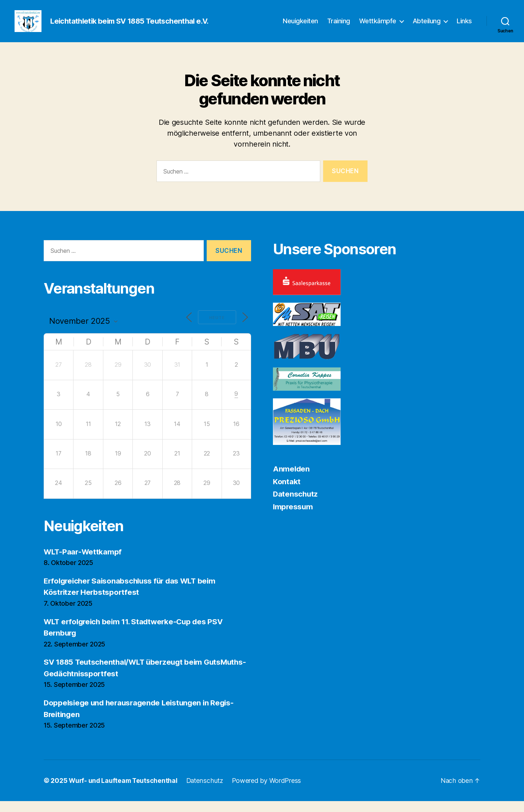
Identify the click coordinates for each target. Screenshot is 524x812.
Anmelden (292, 480)
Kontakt (287, 492)
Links (464, 26)
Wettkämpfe (378, 26)
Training (339, 26)
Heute (216, 329)
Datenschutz (296, 505)
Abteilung (427, 26)
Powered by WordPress (270, 791)
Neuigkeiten (300, 26)
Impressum (293, 518)
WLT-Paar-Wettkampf (84, 563)
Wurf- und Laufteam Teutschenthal (124, 791)
